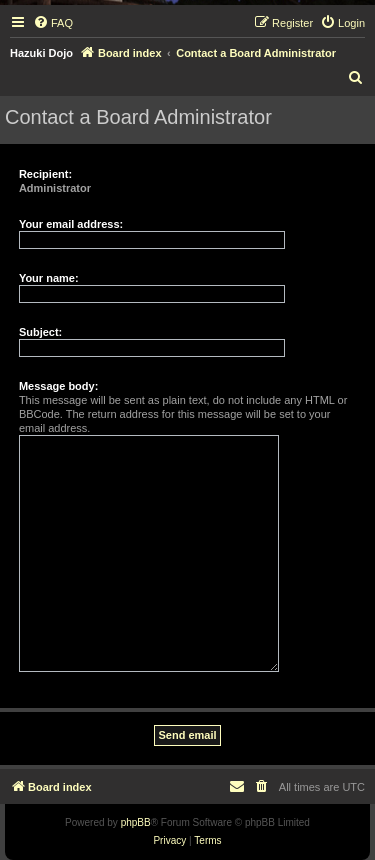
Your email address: (71, 224)
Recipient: (45, 174)
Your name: (49, 278)
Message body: (58, 386)
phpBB (136, 822)
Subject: (40, 332)
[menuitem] (53, 23)
